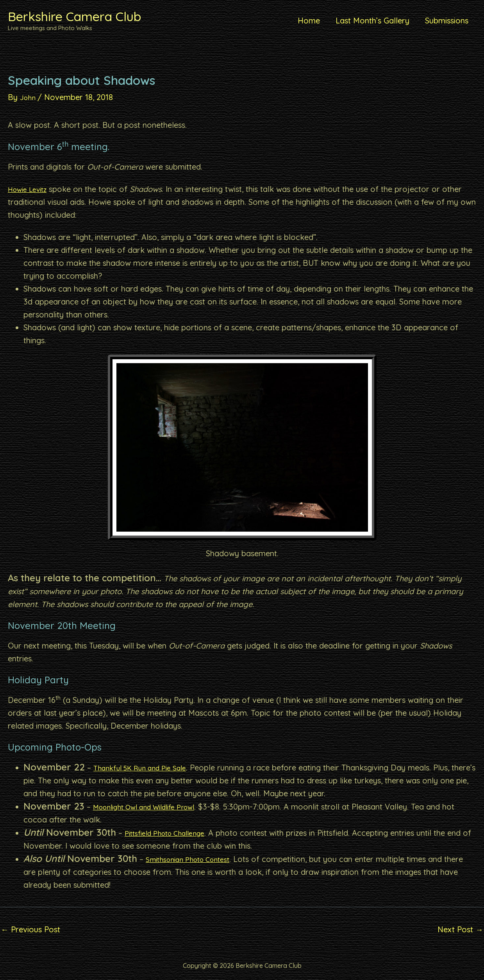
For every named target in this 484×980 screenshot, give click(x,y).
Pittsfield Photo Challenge (171, 833)
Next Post (460, 930)
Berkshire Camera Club (74, 16)
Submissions (447, 21)
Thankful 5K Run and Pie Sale (146, 768)
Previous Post (30, 930)
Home (309, 21)
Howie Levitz (31, 189)
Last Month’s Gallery (372, 21)
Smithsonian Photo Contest (195, 859)
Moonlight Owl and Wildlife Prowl (153, 807)
